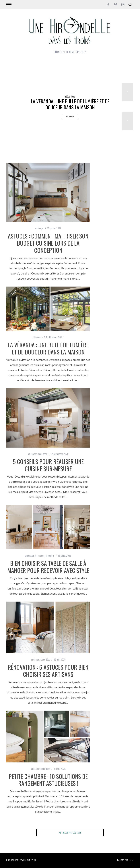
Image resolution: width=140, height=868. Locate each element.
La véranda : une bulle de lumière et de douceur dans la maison (48, 348)
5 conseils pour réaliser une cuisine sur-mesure (48, 465)
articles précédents (70, 832)
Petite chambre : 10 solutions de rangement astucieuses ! (48, 780)
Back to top (126, 860)
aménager (39, 228)
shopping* (50, 555)
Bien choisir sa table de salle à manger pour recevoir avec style (48, 567)
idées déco (70, 96)
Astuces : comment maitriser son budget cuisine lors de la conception (48, 243)
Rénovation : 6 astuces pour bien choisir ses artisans (48, 670)
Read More (70, 116)
